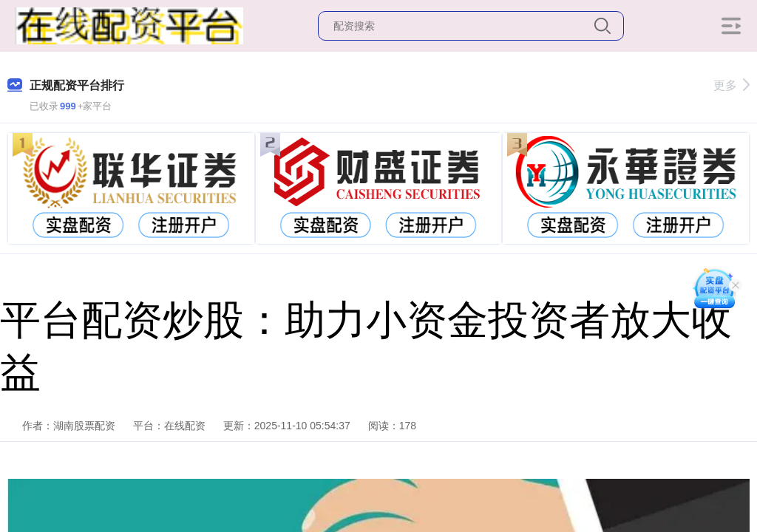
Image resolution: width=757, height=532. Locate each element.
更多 (731, 85)
